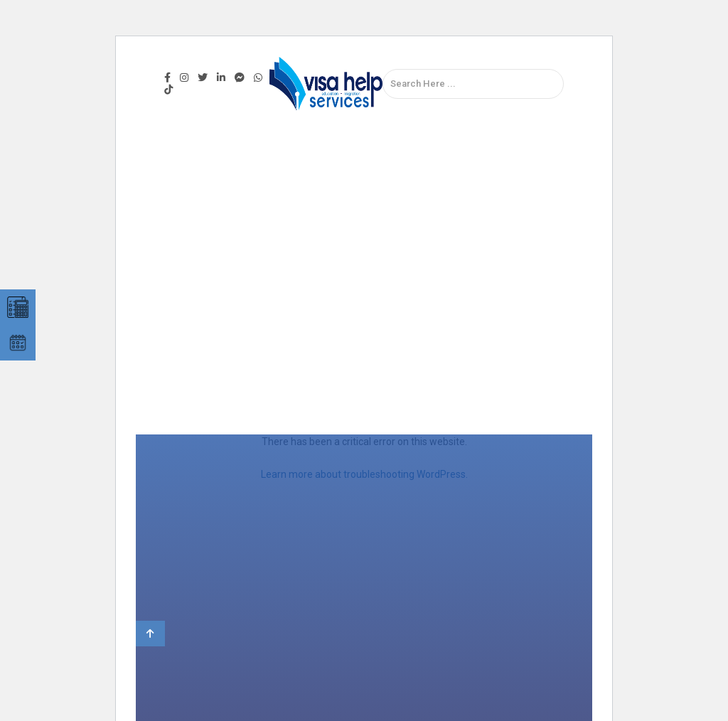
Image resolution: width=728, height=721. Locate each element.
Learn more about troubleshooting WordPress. (364, 474)
